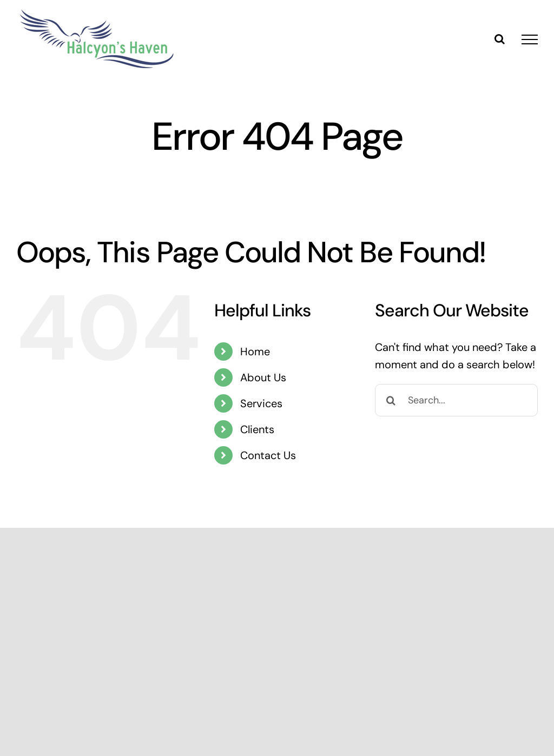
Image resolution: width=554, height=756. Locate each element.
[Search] (391, 400)
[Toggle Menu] (530, 39)
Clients (257, 429)
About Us (263, 377)
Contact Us (268, 455)
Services (261, 403)
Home (255, 352)
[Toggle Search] (500, 39)
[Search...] (456, 400)
